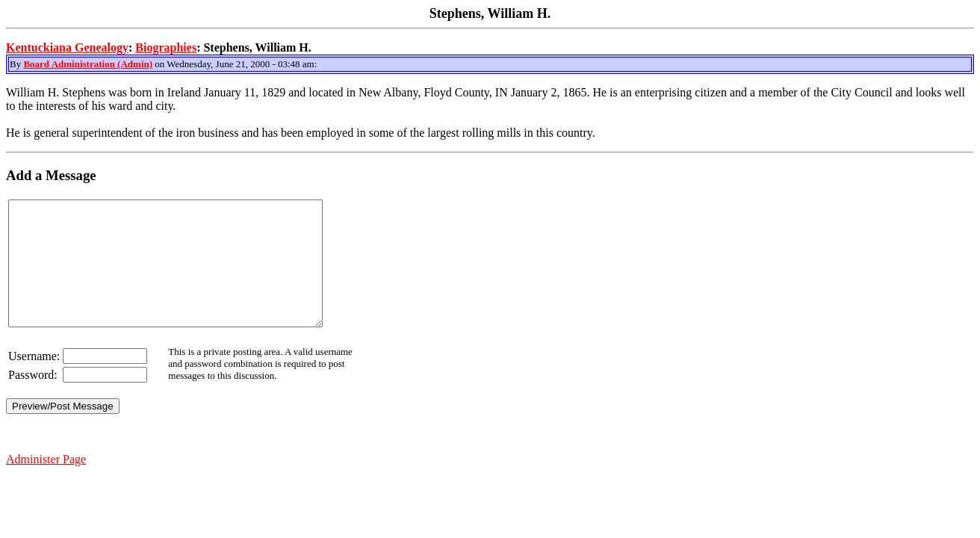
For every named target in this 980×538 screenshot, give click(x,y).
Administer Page (46, 484)
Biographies (166, 47)
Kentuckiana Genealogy (67, 47)
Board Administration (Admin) (88, 64)
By (16, 64)
